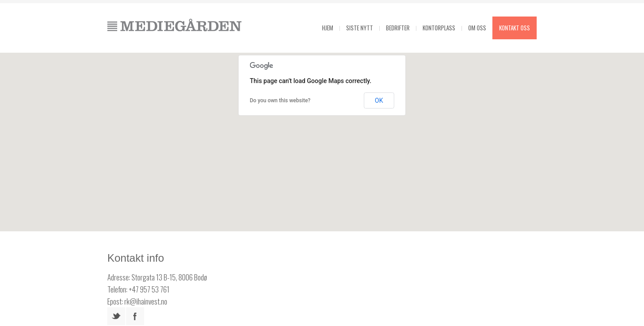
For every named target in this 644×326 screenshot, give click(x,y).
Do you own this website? (280, 100)
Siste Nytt (360, 28)
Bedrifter (398, 28)
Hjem (328, 28)
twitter (116, 316)
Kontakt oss (515, 28)
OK (379, 100)
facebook (135, 316)
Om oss (477, 28)
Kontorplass (439, 28)
